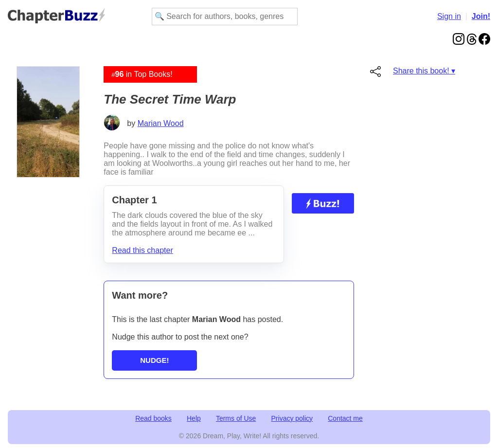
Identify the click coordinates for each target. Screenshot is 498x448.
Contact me (345, 418)
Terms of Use (236, 418)
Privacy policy (292, 418)
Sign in (449, 16)
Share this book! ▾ (424, 71)
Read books (153, 418)
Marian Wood (161, 123)
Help (194, 418)
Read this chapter (142, 250)
